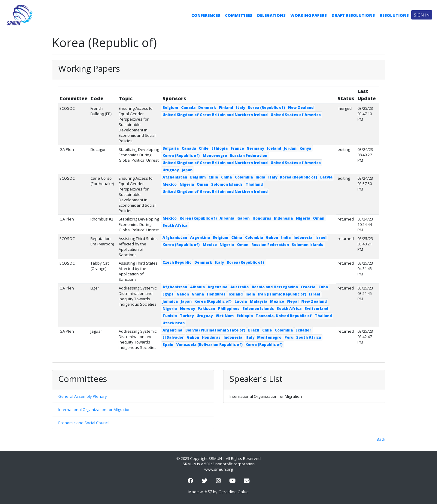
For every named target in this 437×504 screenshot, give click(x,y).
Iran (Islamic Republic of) (282, 294)
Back (381, 439)
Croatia (308, 287)
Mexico (170, 184)
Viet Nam (225, 316)
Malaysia (259, 301)
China (226, 177)
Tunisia (170, 316)
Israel (321, 237)
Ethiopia (220, 148)
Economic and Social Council (84, 423)
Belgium (170, 108)
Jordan (290, 148)
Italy (241, 108)
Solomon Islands (227, 184)
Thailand (254, 184)
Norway (187, 309)
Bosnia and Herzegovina (275, 287)
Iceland (274, 148)
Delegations (271, 15)
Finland (226, 108)
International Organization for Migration (94, 409)
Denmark (207, 108)
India (260, 177)
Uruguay (171, 170)
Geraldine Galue (234, 492)
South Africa (175, 225)
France (237, 148)
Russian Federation (249, 156)
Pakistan (206, 309)
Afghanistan (175, 177)
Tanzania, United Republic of (284, 316)
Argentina (200, 237)
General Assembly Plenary (83, 396)
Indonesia (283, 218)
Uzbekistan (174, 323)
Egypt (168, 294)
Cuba (323, 287)
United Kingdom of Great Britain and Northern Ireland (215, 115)
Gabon (243, 218)
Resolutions (394, 15)
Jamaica (170, 301)
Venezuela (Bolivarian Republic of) (209, 345)
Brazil (254, 330)
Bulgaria (171, 148)
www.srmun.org (218, 469)
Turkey (187, 316)
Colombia (244, 177)
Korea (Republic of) (266, 108)
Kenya (305, 148)
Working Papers (309, 15)
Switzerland (316, 309)
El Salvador (173, 337)
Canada (188, 108)
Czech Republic (177, 262)
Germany (255, 148)
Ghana (198, 294)
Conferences (206, 15)
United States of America (296, 115)
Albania (227, 218)
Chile (204, 148)
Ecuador (303, 330)
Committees (239, 15)
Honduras (262, 218)
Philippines (229, 309)
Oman (202, 184)
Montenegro (215, 156)
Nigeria (187, 184)
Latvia (326, 177)
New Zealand (301, 108)
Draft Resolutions (353, 15)
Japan (187, 170)
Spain (168, 345)
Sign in (422, 15)
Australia (240, 287)
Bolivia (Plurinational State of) (215, 330)
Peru (289, 337)
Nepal (293, 301)
